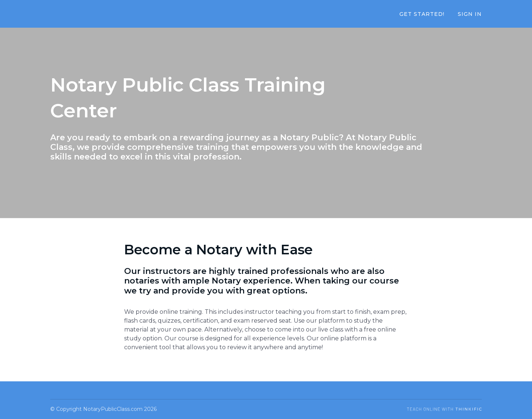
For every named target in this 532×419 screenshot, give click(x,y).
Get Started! (422, 14)
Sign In (470, 14)
